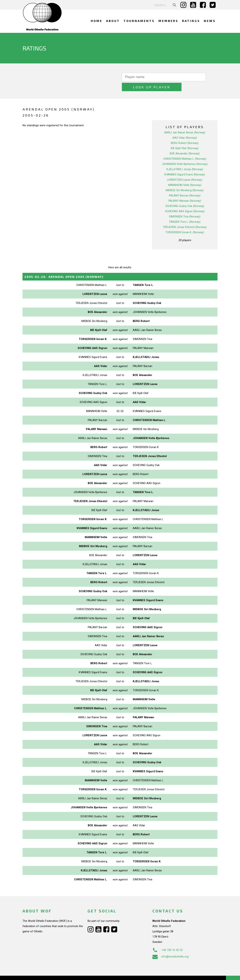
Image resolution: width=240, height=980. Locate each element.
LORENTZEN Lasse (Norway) (185, 170)
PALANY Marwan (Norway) (185, 191)
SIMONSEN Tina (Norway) (185, 207)
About (113, 21)
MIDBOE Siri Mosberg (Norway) (185, 180)
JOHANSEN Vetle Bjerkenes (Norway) (185, 154)
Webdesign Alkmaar (39, 973)
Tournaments (139, 21)
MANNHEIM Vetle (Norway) (185, 175)
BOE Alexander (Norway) (185, 144)
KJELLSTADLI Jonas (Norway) (185, 159)
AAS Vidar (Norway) (185, 128)
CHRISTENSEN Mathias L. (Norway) (185, 149)
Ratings (191, 21)
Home (97, 21)
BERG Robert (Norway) (185, 133)
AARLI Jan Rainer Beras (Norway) (185, 123)
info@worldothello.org (171, 947)
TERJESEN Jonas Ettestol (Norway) (185, 217)
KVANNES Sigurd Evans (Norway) (185, 165)
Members (168, 21)
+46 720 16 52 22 (168, 940)
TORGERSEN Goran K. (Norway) (185, 222)
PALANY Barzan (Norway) (185, 186)
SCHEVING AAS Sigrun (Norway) (185, 201)
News (210, 21)
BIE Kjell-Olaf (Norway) (185, 138)
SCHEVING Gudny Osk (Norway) (185, 196)
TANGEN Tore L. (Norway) (185, 212)
